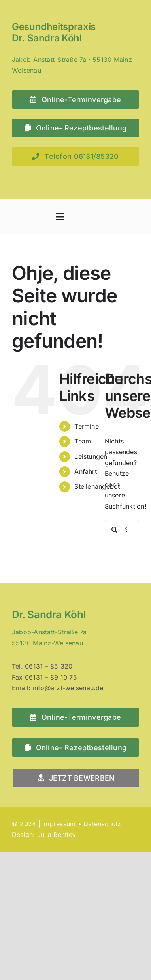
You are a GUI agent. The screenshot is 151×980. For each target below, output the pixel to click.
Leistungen (91, 456)
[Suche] (115, 529)
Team (83, 441)
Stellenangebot (97, 486)
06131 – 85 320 (49, 666)
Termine (87, 426)
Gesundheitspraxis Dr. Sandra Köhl (54, 32)
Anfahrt (86, 471)
